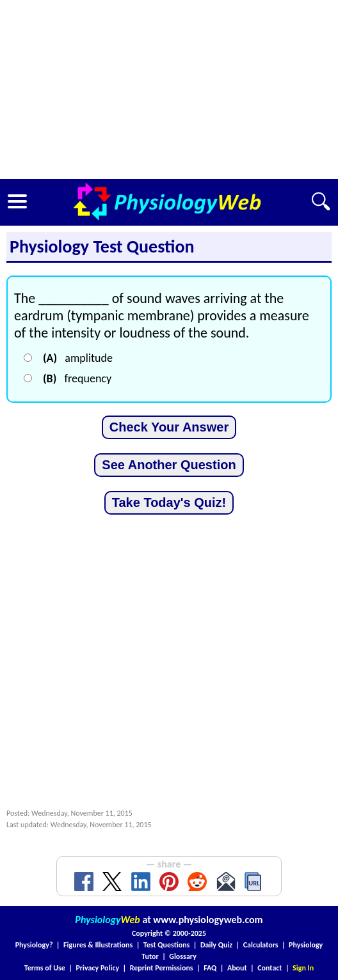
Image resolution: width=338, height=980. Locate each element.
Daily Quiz (216, 945)
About (237, 968)
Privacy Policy (97, 968)
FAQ (210, 968)
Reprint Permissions (162, 968)
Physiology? (34, 945)
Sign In (303, 968)
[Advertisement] (169, 89)
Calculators (261, 945)
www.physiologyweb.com (208, 920)
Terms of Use (45, 968)
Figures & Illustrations (98, 945)
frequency (77, 378)
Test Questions (167, 945)
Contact (270, 968)
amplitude (78, 358)
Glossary (183, 956)
